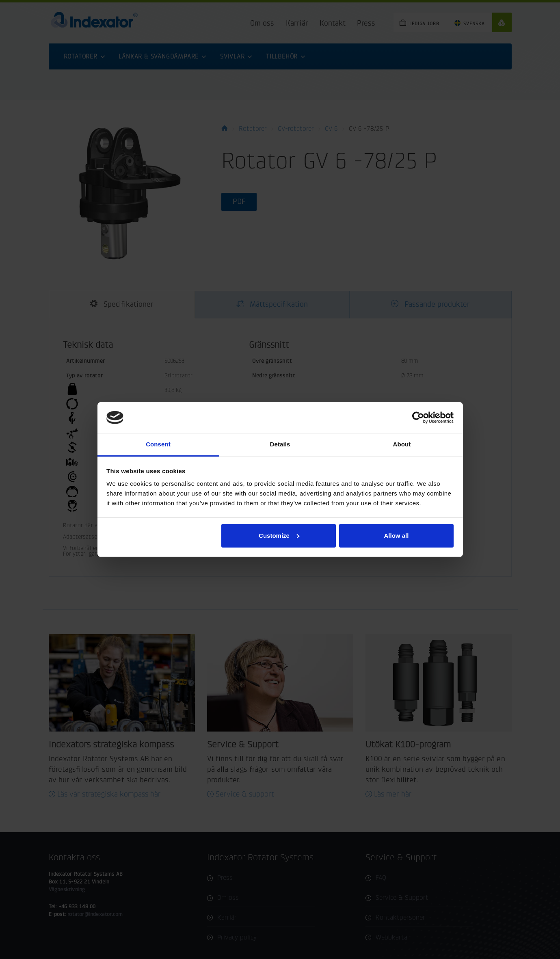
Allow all (397, 536)
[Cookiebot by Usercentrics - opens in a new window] (418, 418)
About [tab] (402, 444)
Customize (279, 536)
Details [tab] (280, 444)
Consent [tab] (158, 444)
